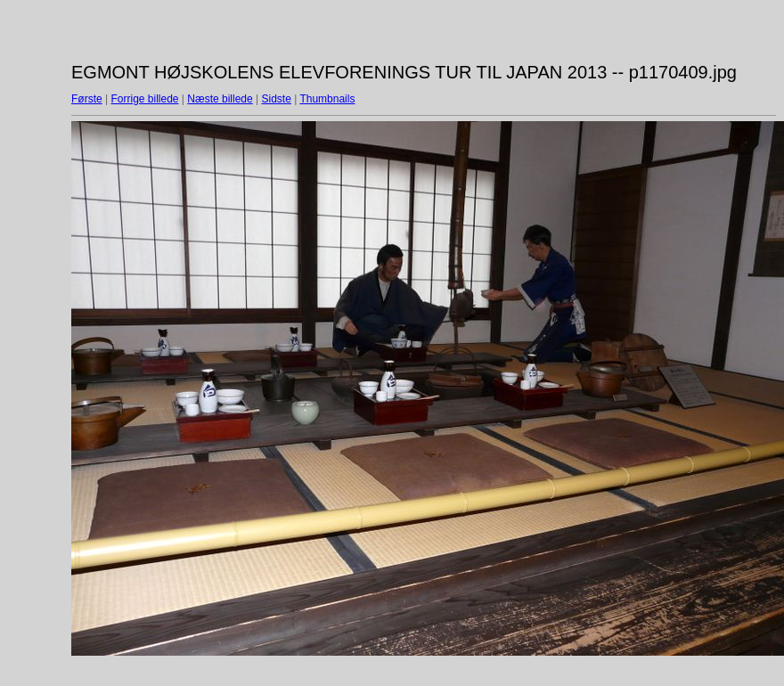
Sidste (276, 99)
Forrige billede (144, 99)
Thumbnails (327, 99)
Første (87, 99)
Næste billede (220, 99)
